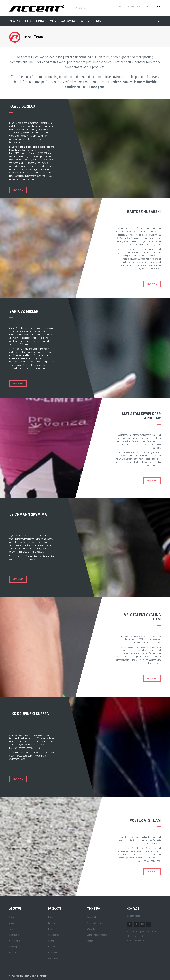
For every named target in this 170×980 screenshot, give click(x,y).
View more (18, 188)
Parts (53, 19)
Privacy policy (15, 944)
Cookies (13, 950)
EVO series (53, 944)
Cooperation (133, 7)
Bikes (28, 19)
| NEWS (98, 19)
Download (91, 915)
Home (28, 35)
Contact (149, 7)
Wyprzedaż (53, 956)
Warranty (91, 927)
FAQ (121, 7)
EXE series (53, 950)
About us (13, 921)
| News (12, 915)
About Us (15, 19)
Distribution (14, 933)
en (159, 7)
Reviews (91, 938)
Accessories (68, 19)
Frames (40, 19)
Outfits (85, 19)
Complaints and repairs (97, 933)
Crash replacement (95, 921)
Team (38, 35)
